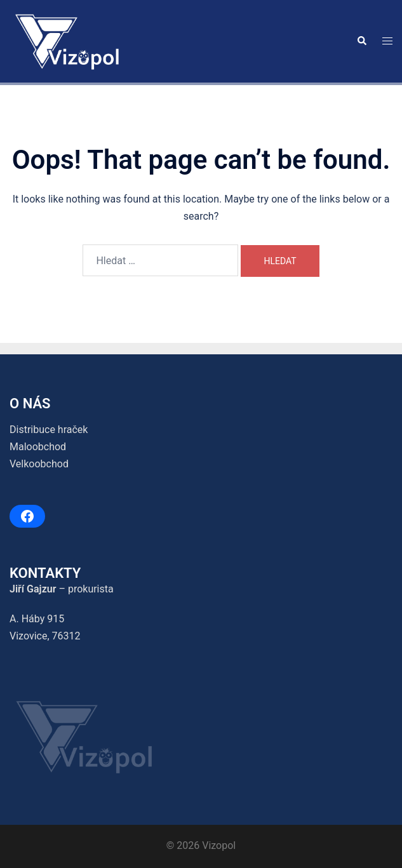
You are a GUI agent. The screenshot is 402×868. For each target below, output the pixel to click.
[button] (361, 41)
